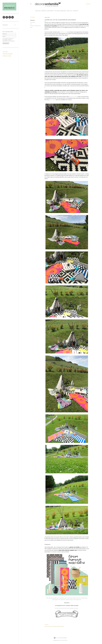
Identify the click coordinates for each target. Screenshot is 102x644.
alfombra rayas (58, 598)
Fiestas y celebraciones (35, 26)
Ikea (31, 27)
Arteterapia (50, 11)
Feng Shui (69, 11)
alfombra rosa (65, 598)
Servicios (38, 11)
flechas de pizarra (73, 97)
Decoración (33, 22)
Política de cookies (7, 56)
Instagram (71, 608)
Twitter (62, 608)
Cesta (80, 600)
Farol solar (65, 600)
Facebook (57, 608)
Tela (70, 598)
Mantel (85, 598)
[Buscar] (88, 4)
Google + (77, 608)
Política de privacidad (7, 54)
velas (73, 598)
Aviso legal (5, 52)
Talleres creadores (60, 11)
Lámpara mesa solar (73, 600)
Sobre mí (43, 11)
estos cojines (53, 100)
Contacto (75, 11)
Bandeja (54, 600)
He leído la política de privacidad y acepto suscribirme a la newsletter (9, 40)
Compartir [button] (33, 17)
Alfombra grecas (50, 598)
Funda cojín (60, 600)
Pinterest (66, 608)
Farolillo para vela (79, 598)
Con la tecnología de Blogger (60, 638)
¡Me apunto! (6, 43)
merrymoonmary (64, 640)
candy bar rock (63, 32)
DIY (31, 24)
